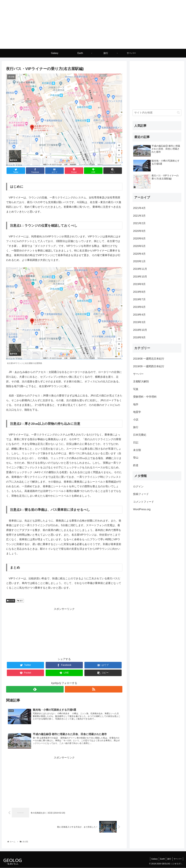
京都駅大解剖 (141, 381)
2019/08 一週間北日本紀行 (149, 359)
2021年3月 (139, 216)
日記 (136, 442)
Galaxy (152, 859)
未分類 (11, 601)
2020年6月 (139, 239)
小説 (136, 420)
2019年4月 (139, 315)
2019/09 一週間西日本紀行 (149, 366)
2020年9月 (139, 231)
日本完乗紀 (140, 435)
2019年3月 (139, 322)
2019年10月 (140, 277)
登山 (136, 458)
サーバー (138, 374)
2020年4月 (139, 254)
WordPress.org (142, 509)
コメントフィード (144, 502)
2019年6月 (139, 307)
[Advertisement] (64, 632)
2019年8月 (139, 292)
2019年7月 (139, 299)
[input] (157, 113)
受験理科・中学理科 (145, 397)
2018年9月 (139, 337)
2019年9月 (139, 284)
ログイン (138, 487)
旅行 (20, 601)
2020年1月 (139, 261)
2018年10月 (140, 330)
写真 (136, 389)
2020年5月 (139, 246)
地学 (136, 404)
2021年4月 (139, 208)
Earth (161, 859)
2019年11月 (140, 269)
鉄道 (136, 465)
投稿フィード (141, 494)
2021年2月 (139, 223)
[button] (178, 113)
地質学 (137, 412)
